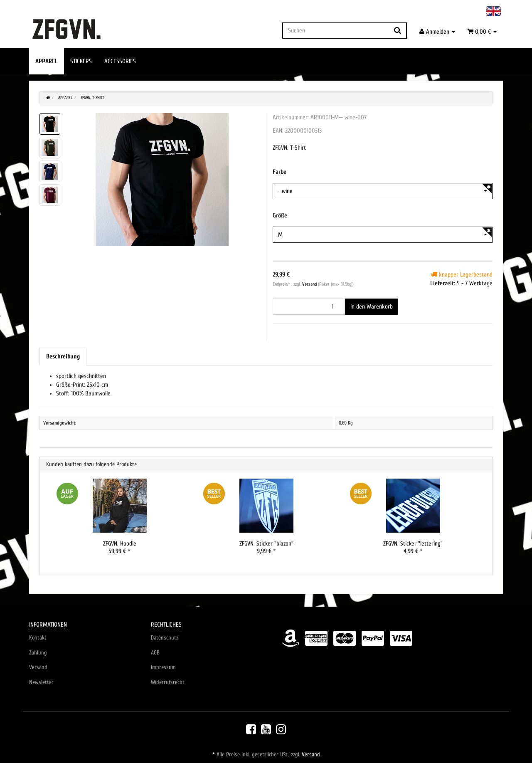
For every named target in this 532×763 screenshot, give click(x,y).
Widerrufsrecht (168, 683)
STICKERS (81, 61)
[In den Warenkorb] (372, 307)
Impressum (163, 668)
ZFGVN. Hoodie (119, 544)
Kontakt (38, 638)
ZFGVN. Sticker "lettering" (413, 544)
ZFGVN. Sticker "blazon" (266, 544)
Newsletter (41, 683)
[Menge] (309, 307)
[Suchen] (336, 31)
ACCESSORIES (120, 61)
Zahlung (38, 653)
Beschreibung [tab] (63, 357)
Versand (310, 284)
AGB (155, 653)
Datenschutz (165, 638)
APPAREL (47, 61)
